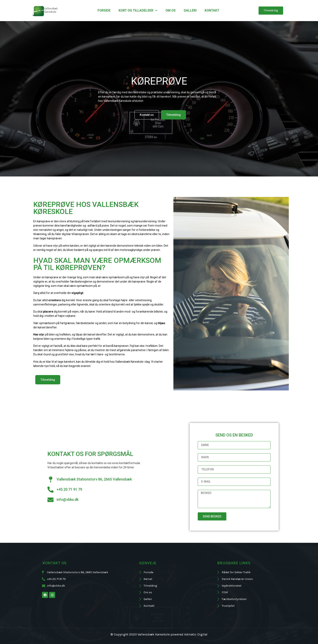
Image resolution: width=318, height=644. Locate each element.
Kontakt (212, 10)
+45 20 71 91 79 (69, 489)
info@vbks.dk (68, 499)
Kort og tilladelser (138, 10)
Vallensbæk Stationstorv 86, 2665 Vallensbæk (94, 479)
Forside (104, 10)
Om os (171, 10)
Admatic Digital (196, 634)
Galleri (190, 10)
